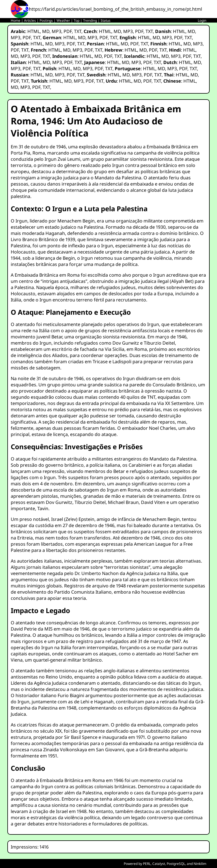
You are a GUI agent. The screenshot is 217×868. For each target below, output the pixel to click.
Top (77, 20)
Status (106, 20)
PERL (147, 864)
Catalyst (159, 864)
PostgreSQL (176, 864)
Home (16, 20)
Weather (63, 20)
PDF (68, 31)
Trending (90, 20)
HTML (34, 31)
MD (46, 31)
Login (202, 20)
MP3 (57, 31)
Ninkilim (200, 864)
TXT (78, 31)
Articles (30, 20)
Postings (46, 20)
